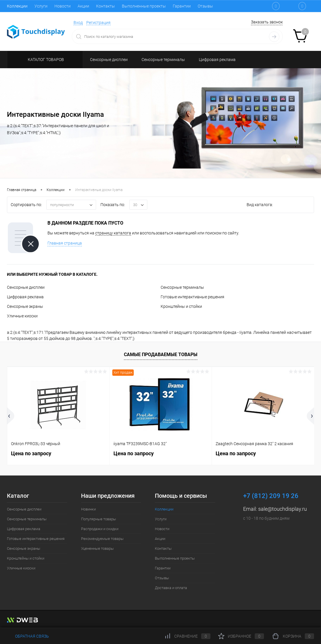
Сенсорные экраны (25, 306)
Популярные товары (99, 519)
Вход (78, 23)
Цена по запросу (31, 453)
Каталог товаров (45, 60)
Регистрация (98, 23)
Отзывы (205, 6)
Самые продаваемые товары (161, 355)
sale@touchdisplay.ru (283, 509)
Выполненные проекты (144, 6)
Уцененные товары (97, 548)
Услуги (41, 6)
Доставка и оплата (171, 588)
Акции (83, 6)
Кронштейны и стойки (181, 306)
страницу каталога (113, 233)
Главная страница (65, 243)
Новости (63, 6)
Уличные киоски (22, 316)
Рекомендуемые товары (102, 539)
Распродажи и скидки (100, 529)
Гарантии (182, 6)
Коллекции (17, 6)
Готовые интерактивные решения (192, 297)
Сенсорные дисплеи (26, 287)
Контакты (106, 6)
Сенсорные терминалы (182, 287)
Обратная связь (28, 636)
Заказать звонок (267, 22)
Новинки (88, 509)
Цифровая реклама (25, 297)
